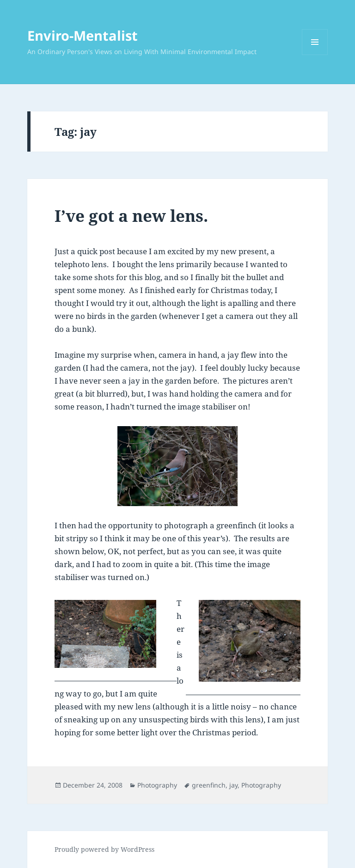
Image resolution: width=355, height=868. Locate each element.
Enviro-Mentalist (83, 35)
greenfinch (209, 785)
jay (233, 785)
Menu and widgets (315, 55)
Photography (157, 785)
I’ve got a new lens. (131, 216)
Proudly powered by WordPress (104, 849)
